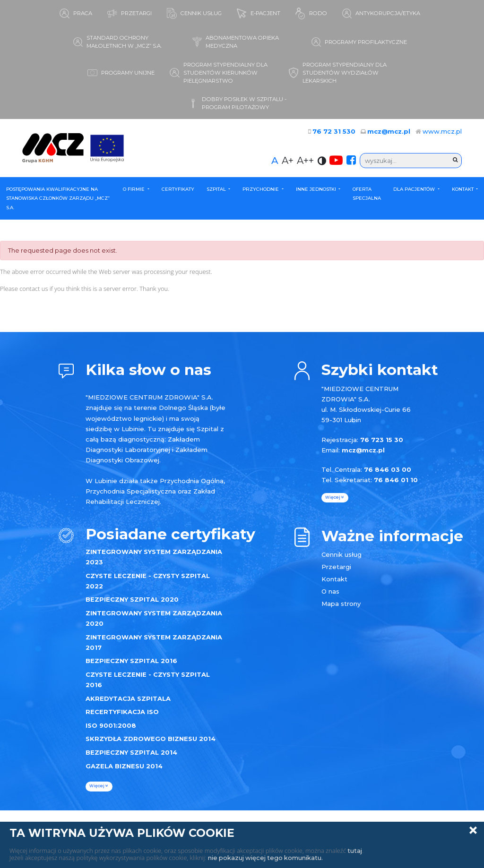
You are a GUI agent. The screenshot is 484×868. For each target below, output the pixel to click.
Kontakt (463, 189)
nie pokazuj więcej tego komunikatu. (266, 858)
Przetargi (336, 567)
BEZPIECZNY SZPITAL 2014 (131, 752)
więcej (99, 786)
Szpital (217, 189)
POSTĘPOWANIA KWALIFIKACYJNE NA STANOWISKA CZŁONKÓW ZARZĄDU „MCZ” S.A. (58, 198)
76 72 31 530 (338, 132)
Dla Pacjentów (415, 189)
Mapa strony (341, 604)
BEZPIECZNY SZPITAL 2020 (132, 600)
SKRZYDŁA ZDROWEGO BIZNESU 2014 (151, 739)
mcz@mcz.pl (390, 132)
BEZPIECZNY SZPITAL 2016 (131, 661)
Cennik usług (341, 554)
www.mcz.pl (442, 132)
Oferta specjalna (367, 194)
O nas (330, 591)
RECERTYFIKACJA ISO (122, 712)
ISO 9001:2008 (111, 725)
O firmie (134, 189)
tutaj (355, 851)
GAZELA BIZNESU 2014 (124, 766)
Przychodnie (261, 189)
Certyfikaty (178, 189)
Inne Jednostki (317, 189)
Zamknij (473, 830)
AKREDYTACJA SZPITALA (128, 698)
